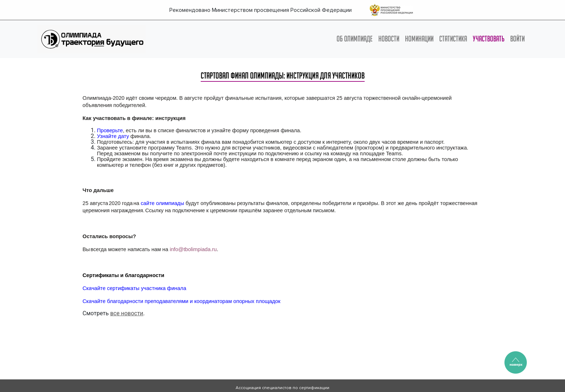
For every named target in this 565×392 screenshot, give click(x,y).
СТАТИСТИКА (453, 39)
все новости (127, 313)
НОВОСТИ (389, 39)
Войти (517, 39)
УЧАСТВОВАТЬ (489, 39)
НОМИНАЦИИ (419, 39)
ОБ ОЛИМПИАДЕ (355, 39)
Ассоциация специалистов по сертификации (282, 388)
